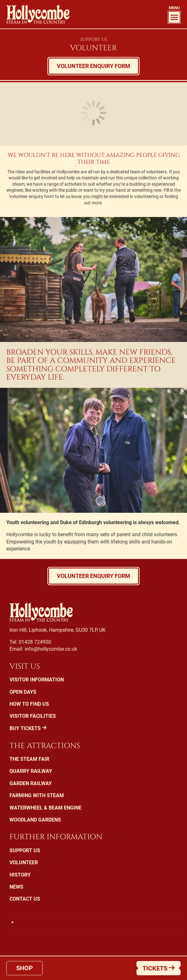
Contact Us (25, 899)
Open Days (23, 692)
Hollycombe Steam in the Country (38, 14)
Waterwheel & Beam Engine (45, 808)
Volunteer (24, 862)
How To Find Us (29, 704)
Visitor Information (37, 680)
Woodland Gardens (35, 820)
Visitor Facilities (33, 716)
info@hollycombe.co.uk (51, 649)
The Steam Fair (29, 759)
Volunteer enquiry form (93, 66)
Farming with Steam (37, 795)
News (16, 887)
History (20, 875)
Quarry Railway (31, 771)
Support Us (94, 40)
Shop (24, 968)
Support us (25, 850)
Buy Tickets (28, 728)
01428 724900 (35, 642)
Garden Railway (31, 783)
